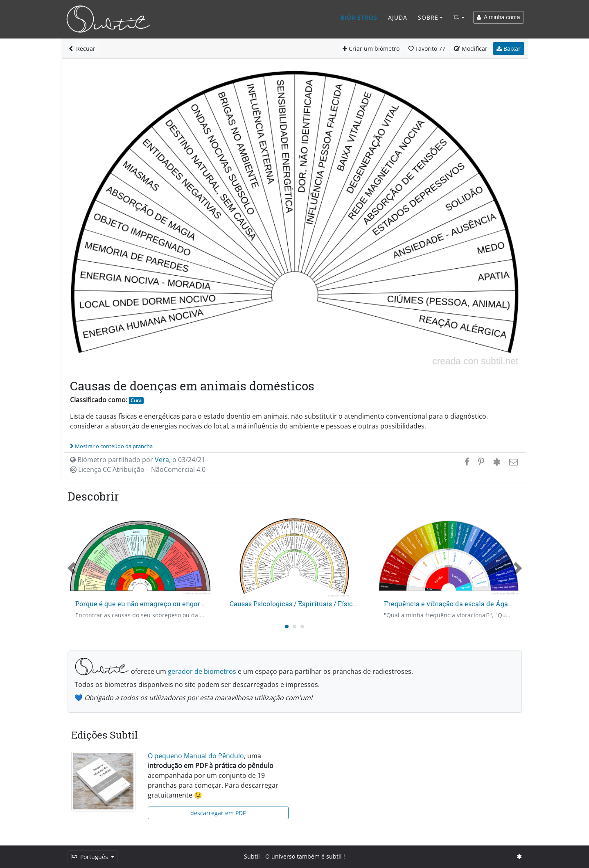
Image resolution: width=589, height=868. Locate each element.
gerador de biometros (202, 671)
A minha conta (499, 17)
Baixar (509, 49)
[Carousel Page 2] (294, 627)
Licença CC (138, 469)
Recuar (82, 49)
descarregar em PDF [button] (218, 813)
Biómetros (359, 17)
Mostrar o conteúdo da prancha (111, 446)
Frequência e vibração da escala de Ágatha (451, 604)
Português (90, 857)
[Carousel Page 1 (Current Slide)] (287, 627)
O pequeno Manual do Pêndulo (196, 756)
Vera (162, 460)
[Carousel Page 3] (302, 627)
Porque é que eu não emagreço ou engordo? (143, 604)
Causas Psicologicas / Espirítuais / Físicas (295, 604)
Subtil (252, 856)
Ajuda (398, 17)
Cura (136, 400)
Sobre (428, 17)
